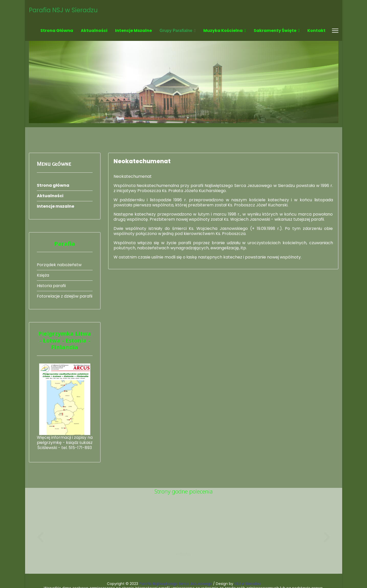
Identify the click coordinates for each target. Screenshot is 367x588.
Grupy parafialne (176, 31)
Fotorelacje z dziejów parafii (65, 296)
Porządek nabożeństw (59, 265)
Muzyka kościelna (223, 31)
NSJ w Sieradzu (247, 568)
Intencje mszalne (134, 31)
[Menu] (335, 31)
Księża (43, 275)
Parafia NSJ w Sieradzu (63, 10)
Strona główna (57, 31)
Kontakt (316, 31)
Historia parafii (51, 286)
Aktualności (94, 31)
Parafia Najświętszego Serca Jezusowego (176, 568)
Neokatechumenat (142, 161)
